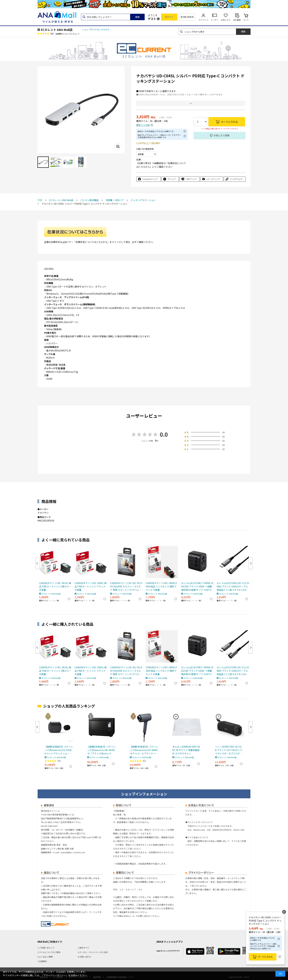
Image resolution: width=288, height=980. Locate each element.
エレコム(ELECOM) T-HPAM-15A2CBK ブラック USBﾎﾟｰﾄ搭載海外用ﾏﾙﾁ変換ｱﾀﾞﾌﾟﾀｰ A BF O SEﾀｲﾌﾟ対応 (197, 586)
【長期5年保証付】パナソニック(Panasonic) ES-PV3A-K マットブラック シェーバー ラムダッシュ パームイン (59, 750)
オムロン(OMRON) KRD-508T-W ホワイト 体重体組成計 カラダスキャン (186, 750)
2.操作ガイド (83, 948)
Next (251, 563)
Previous (37, 563)
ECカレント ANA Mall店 (57, 30)
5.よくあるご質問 (45, 957)
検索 (137, 17)
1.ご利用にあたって (46, 948)
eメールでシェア (213, 179)
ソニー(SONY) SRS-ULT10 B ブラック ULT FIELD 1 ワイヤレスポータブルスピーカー (229, 750)
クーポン (215, 20)
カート (246, 20)
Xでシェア (172, 179)
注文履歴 (237, 20)
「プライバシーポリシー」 (55, 975)
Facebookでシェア (150, 179)
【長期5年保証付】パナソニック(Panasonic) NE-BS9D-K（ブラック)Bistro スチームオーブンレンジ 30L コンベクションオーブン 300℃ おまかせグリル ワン (101, 750)
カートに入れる (265, 957)
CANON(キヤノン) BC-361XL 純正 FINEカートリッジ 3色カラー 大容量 (55, 586)
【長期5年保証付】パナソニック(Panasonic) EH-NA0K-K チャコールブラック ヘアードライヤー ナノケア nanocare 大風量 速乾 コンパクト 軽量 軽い (144, 750)
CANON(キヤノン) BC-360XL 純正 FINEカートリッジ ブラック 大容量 (91, 586)
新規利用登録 (187, 17)
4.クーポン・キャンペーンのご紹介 (93, 952)
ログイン (169, 17)
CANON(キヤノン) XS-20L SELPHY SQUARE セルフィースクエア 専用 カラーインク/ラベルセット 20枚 (126, 586)
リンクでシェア (236, 179)
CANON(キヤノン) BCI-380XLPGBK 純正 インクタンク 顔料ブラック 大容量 (161, 586)
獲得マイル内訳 (143, 125)
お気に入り (226, 20)
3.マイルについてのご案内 (49, 952)
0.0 (164, 434)
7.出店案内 (42, 961)
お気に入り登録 (221, 135)
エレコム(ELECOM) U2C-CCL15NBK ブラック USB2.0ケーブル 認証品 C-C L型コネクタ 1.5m (233, 586)
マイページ (203, 20)
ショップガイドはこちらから (96, 29)
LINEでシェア (191, 179)
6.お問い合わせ (84, 957)
